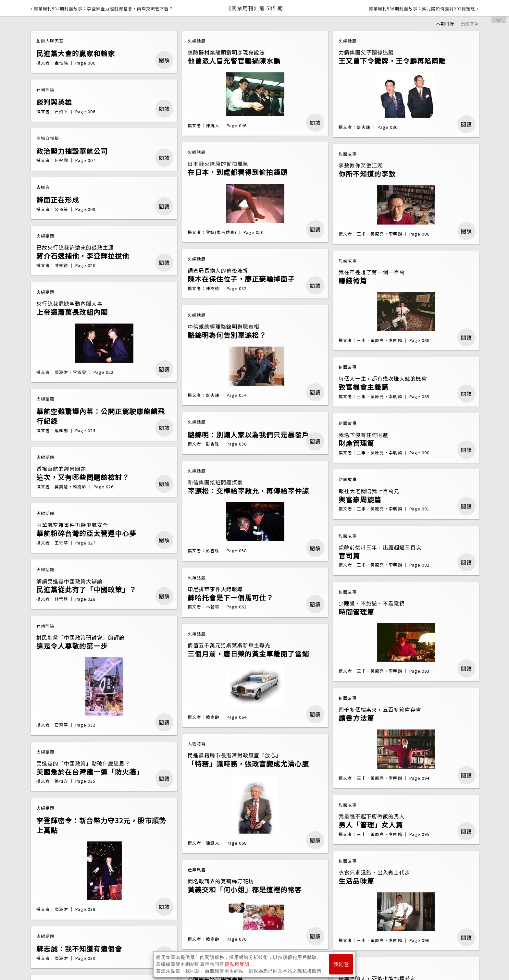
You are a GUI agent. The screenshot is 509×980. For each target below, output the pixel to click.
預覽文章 (470, 24)
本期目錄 (445, 24)
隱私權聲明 (237, 964)
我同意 (341, 964)
